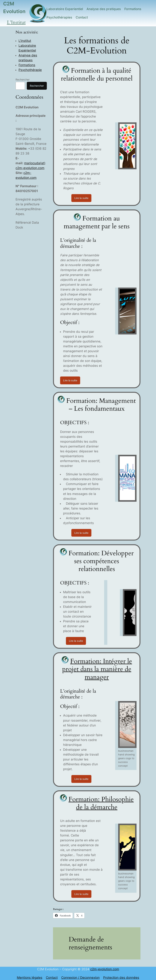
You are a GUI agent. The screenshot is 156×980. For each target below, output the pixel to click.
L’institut (25, 41)
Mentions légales (30, 978)
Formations (27, 65)
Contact (52, 978)
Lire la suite (81, 198)
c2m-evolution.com (105, 969)
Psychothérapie (30, 70)
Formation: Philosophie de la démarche (101, 803)
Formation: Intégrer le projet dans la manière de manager (97, 669)
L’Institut (16, 22)
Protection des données (121, 978)
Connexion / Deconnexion (80, 978)
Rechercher (23, 80)
